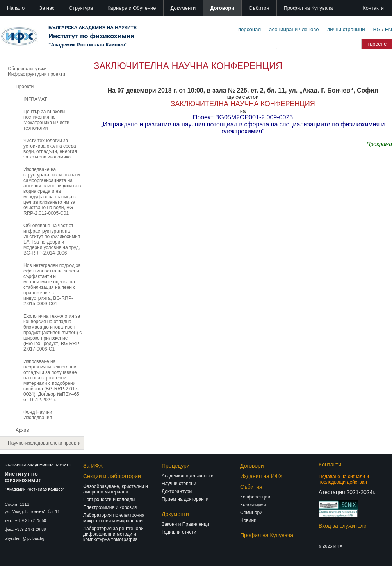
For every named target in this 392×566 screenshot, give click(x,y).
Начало (16, 8)
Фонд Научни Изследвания (38, 415)
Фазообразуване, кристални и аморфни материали (116, 489)
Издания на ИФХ (261, 476)
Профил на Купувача (308, 8)
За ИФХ (93, 466)
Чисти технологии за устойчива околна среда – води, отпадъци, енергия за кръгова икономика (52, 149)
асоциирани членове (294, 29)
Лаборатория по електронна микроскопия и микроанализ (114, 518)
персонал (249, 29)
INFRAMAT (35, 99)
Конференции (255, 497)
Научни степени (179, 484)
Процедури (176, 466)
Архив (22, 430)
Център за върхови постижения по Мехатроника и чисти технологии (46, 120)
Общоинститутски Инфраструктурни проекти (37, 71)
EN (388, 29)
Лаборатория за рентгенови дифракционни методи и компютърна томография (113, 534)
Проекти (25, 87)
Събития (259, 8)
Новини (248, 520)
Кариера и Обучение (132, 8)
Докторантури (177, 491)
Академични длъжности (188, 476)
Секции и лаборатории (112, 476)
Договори (222, 8)
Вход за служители (343, 526)
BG (377, 29)
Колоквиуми (253, 505)
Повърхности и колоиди (109, 500)
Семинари (251, 513)
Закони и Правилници (185, 524)
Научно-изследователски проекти (44, 443)
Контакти (373, 8)
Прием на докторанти (185, 499)
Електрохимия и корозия (110, 507)
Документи (183, 8)
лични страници (346, 29)
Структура (81, 8)
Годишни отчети (179, 532)
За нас (47, 8)
